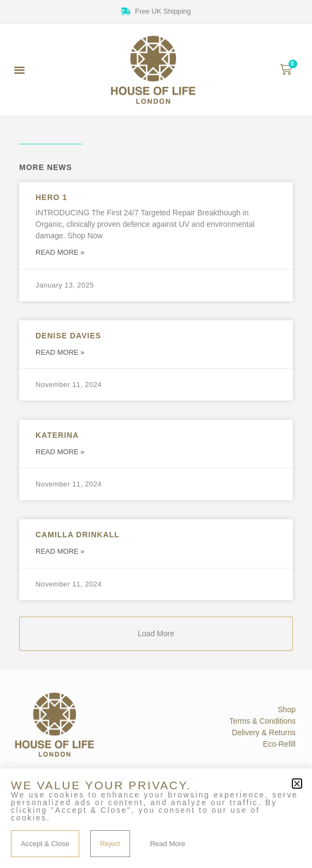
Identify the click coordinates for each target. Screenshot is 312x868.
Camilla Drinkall (78, 535)
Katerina (57, 435)
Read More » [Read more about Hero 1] (60, 252)
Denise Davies (68, 336)
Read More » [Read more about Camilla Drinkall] (60, 551)
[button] (20, 70)
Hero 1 (51, 197)
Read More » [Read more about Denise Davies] (60, 352)
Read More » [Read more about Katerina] (60, 452)
